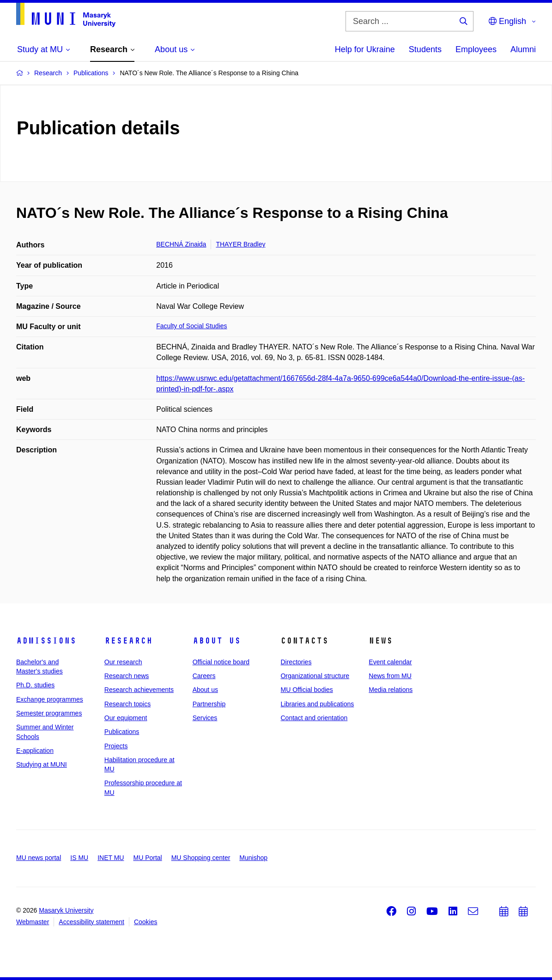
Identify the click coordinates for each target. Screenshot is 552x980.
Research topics (127, 704)
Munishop (253, 858)
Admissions (46, 641)
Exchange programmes (50, 699)
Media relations (391, 690)
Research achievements (139, 690)
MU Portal (147, 858)
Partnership (209, 704)
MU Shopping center (201, 858)
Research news (127, 676)
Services (205, 718)
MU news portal (39, 858)
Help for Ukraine (365, 49)
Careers (204, 676)
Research (128, 641)
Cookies (146, 922)
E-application (35, 751)
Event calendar (390, 662)
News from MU (390, 676)
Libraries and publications (317, 704)
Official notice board (221, 662)
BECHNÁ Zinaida (181, 244)
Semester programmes (49, 713)
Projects (116, 746)
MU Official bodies (306, 690)
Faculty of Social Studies (191, 326)
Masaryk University (66, 910)
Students (425, 49)
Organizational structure (315, 676)
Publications (122, 732)
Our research (123, 662)
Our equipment (126, 718)
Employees (476, 49)
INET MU (111, 858)
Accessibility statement (91, 922)
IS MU (79, 858)
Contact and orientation (314, 718)
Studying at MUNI (42, 764)
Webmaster (33, 922)
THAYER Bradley (240, 244)
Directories (296, 662)
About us (217, 641)
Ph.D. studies (35, 685)
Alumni (523, 49)
